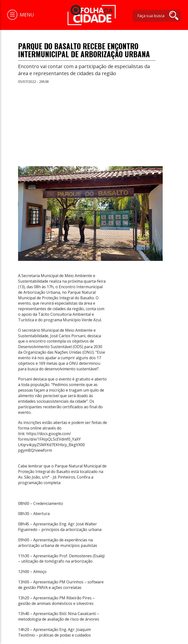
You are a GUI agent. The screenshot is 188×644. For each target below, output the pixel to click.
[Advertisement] (94, 123)
